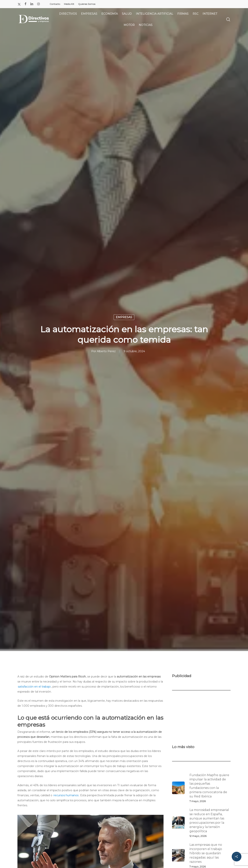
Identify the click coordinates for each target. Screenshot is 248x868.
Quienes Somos (87, 4)
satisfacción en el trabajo (34, 687)
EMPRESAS (124, 317)
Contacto (55, 4)
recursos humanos (66, 795)
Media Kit (69, 4)
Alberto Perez (106, 351)
